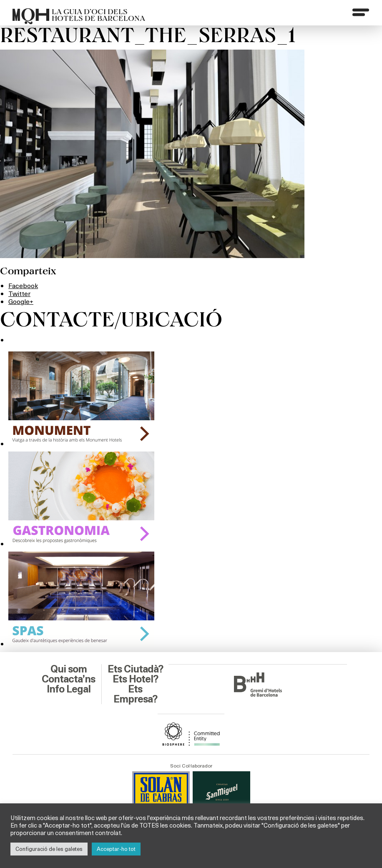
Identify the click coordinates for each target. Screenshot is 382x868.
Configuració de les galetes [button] (49, 849)
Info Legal (69, 689)
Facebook (23, 285)
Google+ (21, 301)
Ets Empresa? (135, 694)
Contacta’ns (68, 679)
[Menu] (361, 12)
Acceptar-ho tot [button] (116, 849)
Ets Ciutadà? (135, 669)
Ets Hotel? (135, 679)
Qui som (69, 669)
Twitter (19, 293)
